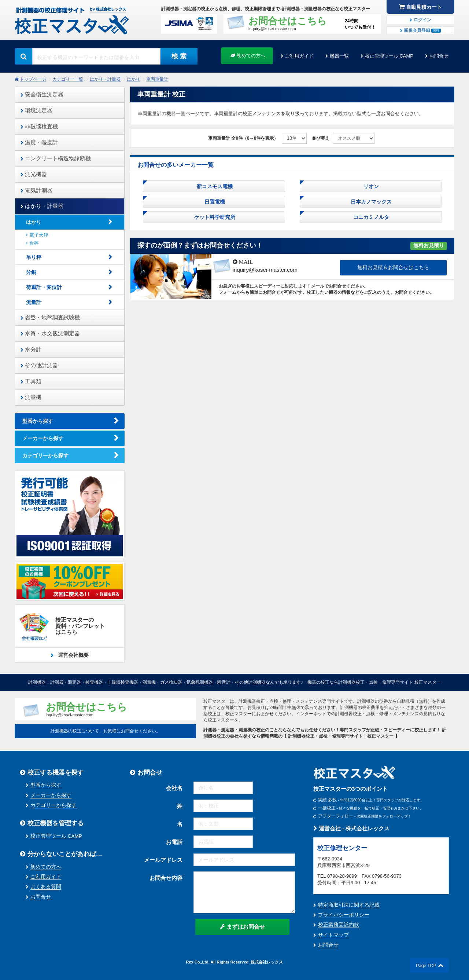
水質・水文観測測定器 (50, 333)
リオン (370, 186)
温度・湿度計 (39, 142)
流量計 (34, 302)
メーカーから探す (43, 438)
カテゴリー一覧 (68, 79)
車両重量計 (157, 79)
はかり (133, 79)
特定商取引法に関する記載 (349, 905)
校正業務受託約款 (339, 925)
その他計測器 (39, 365)
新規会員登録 (421, 30)
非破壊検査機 (39, 126)
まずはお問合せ (242, 927)
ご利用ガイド (299, 56)
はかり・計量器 (105, 79)
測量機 (31, 397)
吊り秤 (34, 257)
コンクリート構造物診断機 (56, 158)
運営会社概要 (73, 655)
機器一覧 (339, 56)
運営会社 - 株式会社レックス (352, 828)
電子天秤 (37, 235)
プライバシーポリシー (344, 915)
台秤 (32, 243)
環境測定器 (36, 110)
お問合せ (439, 56)
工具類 (31, 381)
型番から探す (38, 421)
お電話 (174, 842)
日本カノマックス (370, 202)
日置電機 (214, 202)
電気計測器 (36, 190)
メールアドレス (163, 860)
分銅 (31, 272)
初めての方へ (248, 56)
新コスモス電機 (214, 186)
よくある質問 (46, 887)
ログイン (420, 20)
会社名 (174, 788)
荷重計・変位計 (44, 287)
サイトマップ (333, 935)
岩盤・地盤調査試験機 (50, 317)
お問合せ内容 (166, 878)
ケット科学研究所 (214, 217)
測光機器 (34, 174)
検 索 (179, 56)
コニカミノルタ (370, 217)
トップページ (33, 79)
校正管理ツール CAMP (389, 56)
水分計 (31, 349)
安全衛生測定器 (42, 94)
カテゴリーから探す (45, 456)
